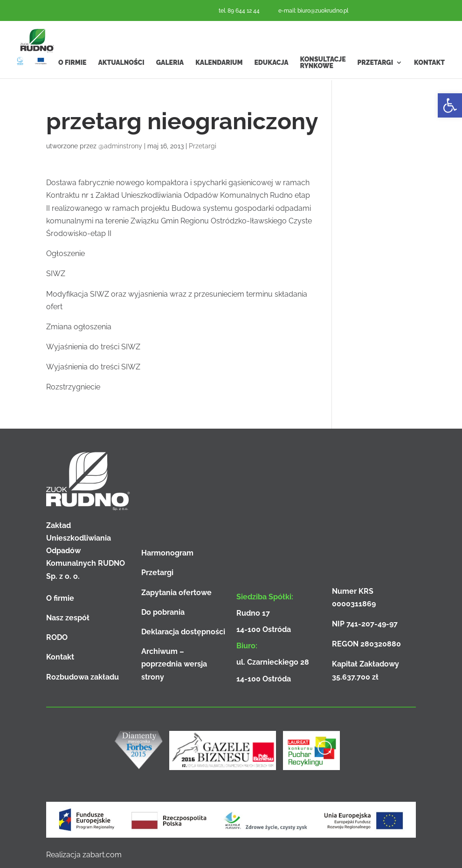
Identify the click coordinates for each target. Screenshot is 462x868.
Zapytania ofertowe (176, 593)
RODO (57, 637)
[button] (450, 105)
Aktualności (121, 82)
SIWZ (56, 274)
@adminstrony (120, 146)
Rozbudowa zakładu (83, 677)
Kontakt (429, 82)
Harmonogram (167, 553)
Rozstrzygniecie (73, 387)
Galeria (170, 82)
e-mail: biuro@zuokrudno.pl (313, 11)
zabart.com (102, 855)
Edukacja (271, 82)
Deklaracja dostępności (183, 632)
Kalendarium (219, 82)
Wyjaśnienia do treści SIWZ (93, 347)
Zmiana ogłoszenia (79, 327)
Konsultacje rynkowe (323, 82)
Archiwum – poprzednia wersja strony (174, 664)
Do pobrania (163, 612)
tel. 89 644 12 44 (239, 11)
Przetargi (376, 82)
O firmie (72, 82)
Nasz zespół (68, 618)
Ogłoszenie (66, 253)
